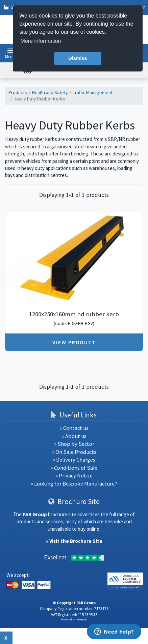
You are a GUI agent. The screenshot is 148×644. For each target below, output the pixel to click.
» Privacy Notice (74, 476)
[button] (10, 51)
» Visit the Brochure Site (74, 541)
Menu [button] (10, 56)
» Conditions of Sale (74, 468)
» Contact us (74, 428)
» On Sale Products (74, 452)
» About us (74, 436)
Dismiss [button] (78, 58)
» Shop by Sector (74, 444)
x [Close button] (6, 638)
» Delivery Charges (74, 460)
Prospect (82, 619)
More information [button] (41, 41)
